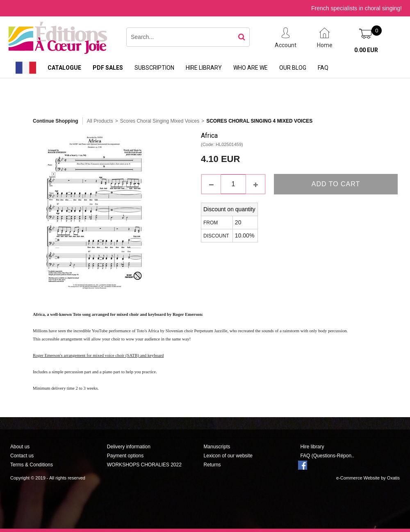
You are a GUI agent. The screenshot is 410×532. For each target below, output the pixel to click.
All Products (100, 121)
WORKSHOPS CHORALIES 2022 (144, 465)
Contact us (22, 456)
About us (20, 447)
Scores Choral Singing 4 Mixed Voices (259, 121)
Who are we (251, 68)
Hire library (204, 68)
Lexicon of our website (228, 456)
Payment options (125, 456)
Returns (212, 465)
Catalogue (64, 68)
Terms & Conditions (32, 465)
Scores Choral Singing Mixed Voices (160, 121)
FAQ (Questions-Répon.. (327, 456)
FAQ (323, 68)
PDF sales (108, 68)
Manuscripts (217, 447)
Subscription (154, 68)
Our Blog (293, 68)
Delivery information (129, 447)
